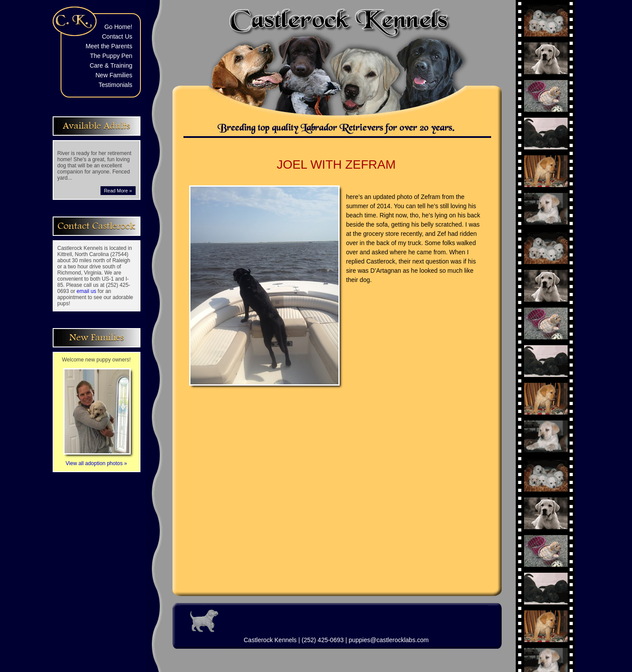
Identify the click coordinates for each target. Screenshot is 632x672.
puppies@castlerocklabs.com (388, 640)
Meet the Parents (109, 46)
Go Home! (118, 27)
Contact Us (117, 36)
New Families (114, 75)
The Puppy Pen (111, 56)
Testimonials (115, 85)
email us (87, 291)
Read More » (118, 191)
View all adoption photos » (97, 460)
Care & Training (111, 65)
